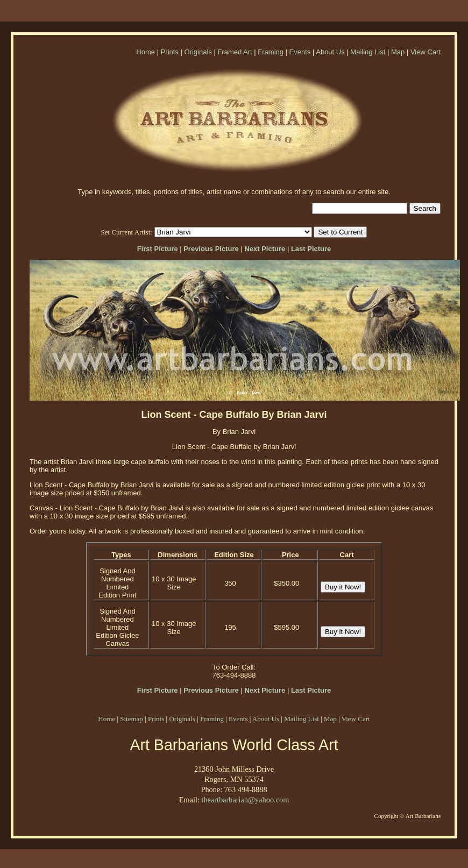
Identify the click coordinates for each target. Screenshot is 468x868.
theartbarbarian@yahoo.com (245, 800)
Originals (198, 52)
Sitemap (132, 719)
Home (146, 52)
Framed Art (235, 52)
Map (398, 52)
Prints (170, 52)
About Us (330, 52)
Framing (271, 52)
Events (300, 52)
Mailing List (368, 52)
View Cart (426, 52)
